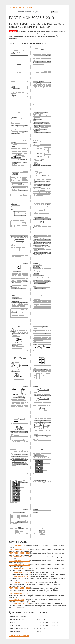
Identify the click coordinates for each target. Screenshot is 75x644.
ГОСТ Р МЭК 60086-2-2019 (19, 553)
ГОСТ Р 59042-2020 (17, 600)
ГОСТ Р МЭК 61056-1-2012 (19, 588)
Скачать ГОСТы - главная (19, 636)
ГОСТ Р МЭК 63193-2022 (19, 594)
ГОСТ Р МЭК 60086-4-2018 (19, 565)
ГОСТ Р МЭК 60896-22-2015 (20, 572)
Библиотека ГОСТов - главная (21, 8)
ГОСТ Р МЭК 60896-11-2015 (20, 576)
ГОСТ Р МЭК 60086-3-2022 (19, 557)
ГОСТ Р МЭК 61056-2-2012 (19, 582)
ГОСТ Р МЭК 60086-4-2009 (19, 561)
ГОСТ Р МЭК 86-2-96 (17, 545)
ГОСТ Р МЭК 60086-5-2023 (19, 604)
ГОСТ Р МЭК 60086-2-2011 (19, 549)
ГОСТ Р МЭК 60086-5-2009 (19, 569)
